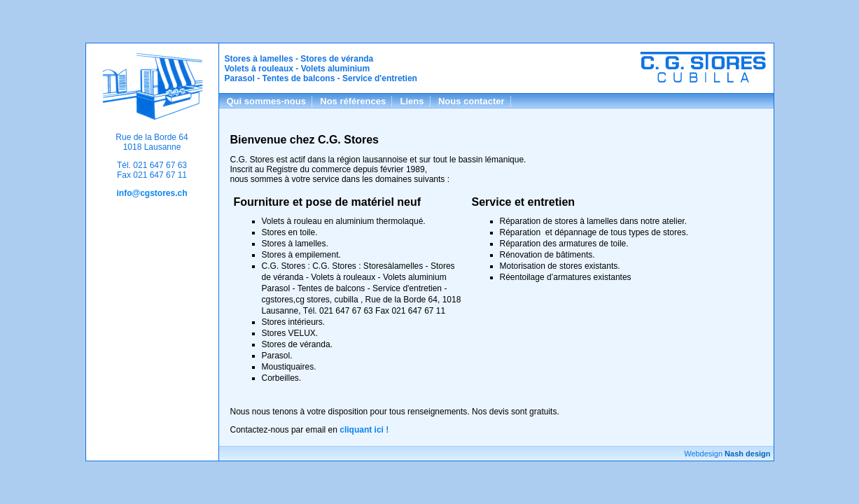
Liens (412, 101)
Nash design (747, 454)
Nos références (353, 101)
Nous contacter (472, 101)
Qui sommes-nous (266, 101)
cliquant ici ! (364, 430)
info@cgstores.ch (152, 193)
